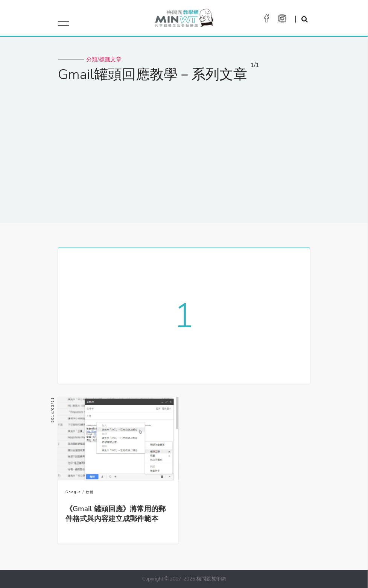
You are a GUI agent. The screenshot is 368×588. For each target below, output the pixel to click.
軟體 (90, 492)
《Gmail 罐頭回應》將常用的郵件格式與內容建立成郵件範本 (116, 514)
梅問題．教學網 (184, 20)
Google (73, 492)
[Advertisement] (184, 148)
